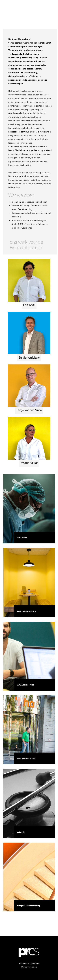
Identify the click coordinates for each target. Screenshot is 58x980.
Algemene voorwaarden (29, 963)
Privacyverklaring (29, 967)
